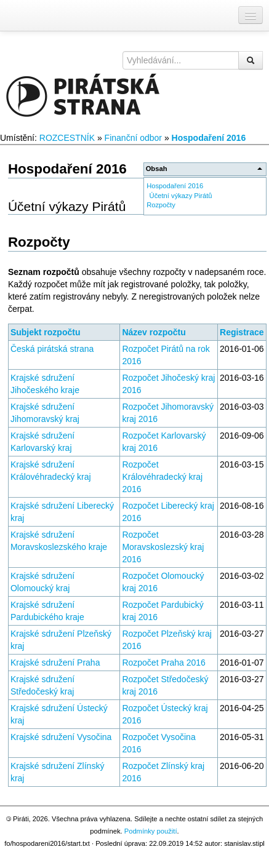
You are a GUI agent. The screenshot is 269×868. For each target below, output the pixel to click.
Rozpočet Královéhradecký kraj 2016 (162, 477)
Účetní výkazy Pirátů (181, 196)
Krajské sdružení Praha (55, 663)
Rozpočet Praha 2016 (163, 663)
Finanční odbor (133, 138)
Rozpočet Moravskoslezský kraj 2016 (163, 547)
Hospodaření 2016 (209, 138)
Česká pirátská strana (52, 349)
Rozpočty (161, 205)
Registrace (242, 332)
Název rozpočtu (154, 332)
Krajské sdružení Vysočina (61, 737)
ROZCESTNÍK (67, 138)
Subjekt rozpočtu (46, 332)
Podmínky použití (151, 831)
